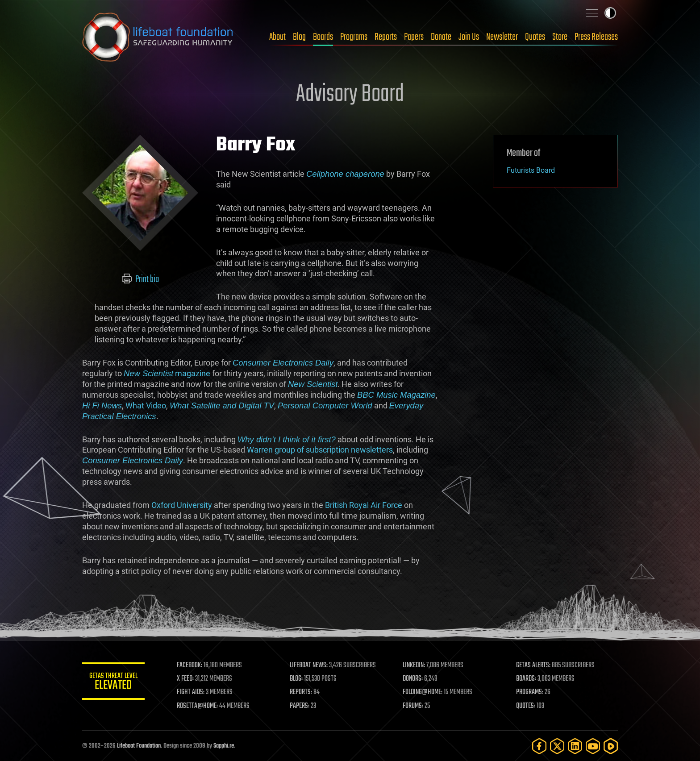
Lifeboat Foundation (139, 746)
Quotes (535, 37)
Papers (414, 37)
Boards (323, 37)
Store (560, 37)
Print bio (140, 279)
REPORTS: (301, 692)
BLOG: (296, 679)
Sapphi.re (224, 746)
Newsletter (502, 37)
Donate (441, 37)
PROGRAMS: (530, 692)
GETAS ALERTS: (533, 665)
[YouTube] (593, 746)
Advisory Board (350, 95)
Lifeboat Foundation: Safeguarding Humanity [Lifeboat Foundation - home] (158, 37)
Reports (386, 37)
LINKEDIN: (414, 665)
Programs (354, 37)
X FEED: (185, 679)
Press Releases (596, 37)
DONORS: (413, 679)
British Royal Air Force (364, 505)
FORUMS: (413, 706)
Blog (299, 37)
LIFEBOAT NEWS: (309, 665)
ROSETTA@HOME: (197, 706)
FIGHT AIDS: (191, 692)
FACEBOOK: (190, 665)
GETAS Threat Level (113, 683)
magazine (167, 373)
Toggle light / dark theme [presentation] (610, 13)
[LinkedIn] (575, 746)
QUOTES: (526, 706)
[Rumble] (611, 746)
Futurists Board (531, 170)
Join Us (469, 37)
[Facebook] (539, 746)
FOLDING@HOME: (423, 692)
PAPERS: (300, 706)
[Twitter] (557, 746)
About (277, 37)
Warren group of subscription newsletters (320, 450)
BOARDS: (526, 679)
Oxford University (182, 505)
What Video (146, 405)
